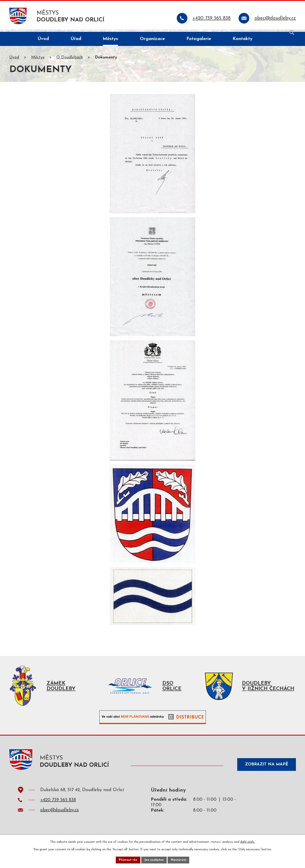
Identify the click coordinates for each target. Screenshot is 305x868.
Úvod (14, 60)
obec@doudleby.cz (60, 815)
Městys (38, 60)
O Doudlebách (70, 60)
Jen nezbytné (154, 860)
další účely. (248, 842)
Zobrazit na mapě (265, 768)
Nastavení (180, 860)
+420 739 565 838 (58, 805)
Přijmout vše (127, 860)
